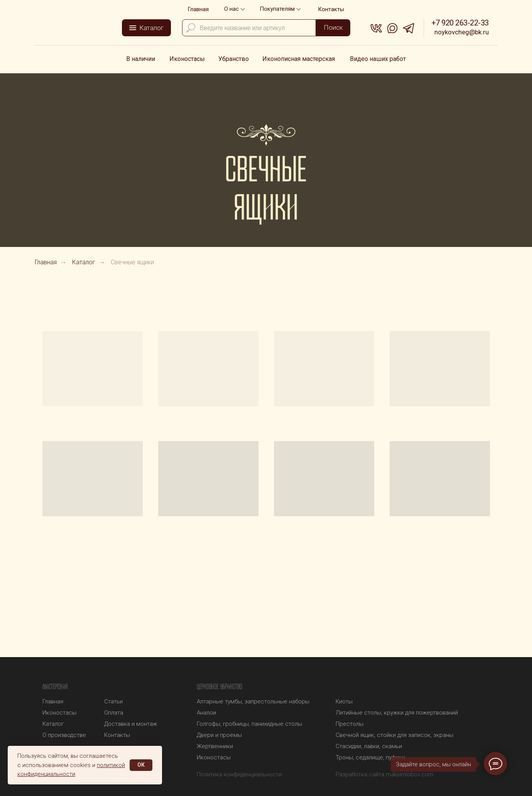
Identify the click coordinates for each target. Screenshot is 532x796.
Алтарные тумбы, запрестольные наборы (253, 701)
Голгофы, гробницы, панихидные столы (249, 724)
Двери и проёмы (219, 735)
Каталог (84, 262)
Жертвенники (215, 746)
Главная (46, 262)
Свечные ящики (132, 262)
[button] (281, 9)
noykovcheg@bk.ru (462, 32)
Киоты (344, 701)
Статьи (113, 701)
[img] (78, 26)
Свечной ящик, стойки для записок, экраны (394, 735)
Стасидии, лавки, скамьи (369, 746)
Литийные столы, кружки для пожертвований (397, 713)
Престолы (350, 724)
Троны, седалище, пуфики (370, 757)
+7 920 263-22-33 (460, 23)
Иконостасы (214, 757)
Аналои (206, 713)
